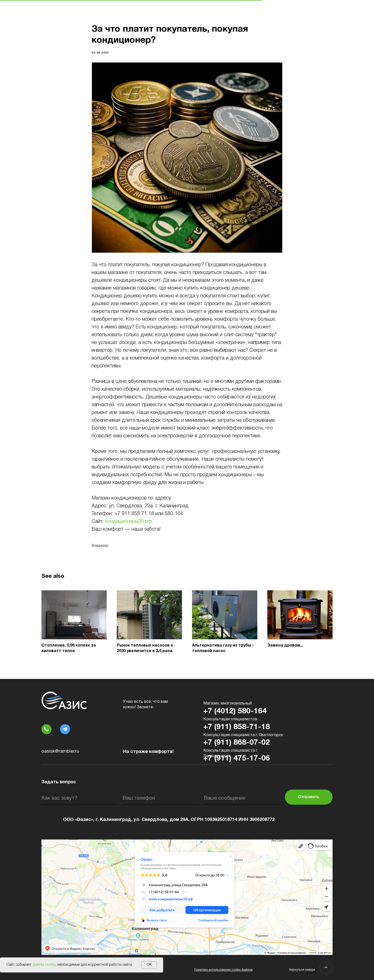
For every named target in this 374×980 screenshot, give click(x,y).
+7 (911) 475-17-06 (237, 759)
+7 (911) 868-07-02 (237, 743)
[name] (79, 798)
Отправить (309, 797)
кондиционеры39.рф (129, 522)
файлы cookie (44, 965)
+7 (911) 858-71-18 (237, 727)
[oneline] (242, 798)
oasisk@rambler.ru (60, 752)
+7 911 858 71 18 (134, 514)
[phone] (161, 798)
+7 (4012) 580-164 (235, 711)
